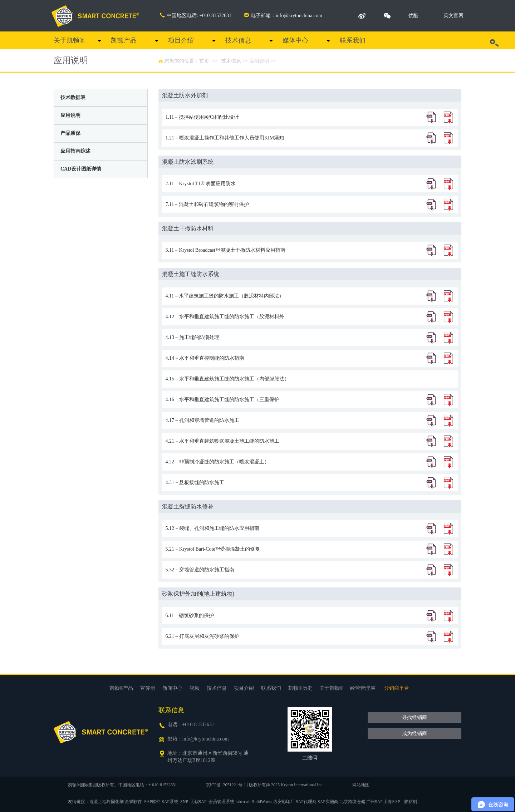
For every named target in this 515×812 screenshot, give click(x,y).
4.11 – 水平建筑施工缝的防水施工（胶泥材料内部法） (225, 296)
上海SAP (392, 802)
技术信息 (238, 40)
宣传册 (148, 688)
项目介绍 (181, 40)
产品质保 (70, 133)
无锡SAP (198, 802)
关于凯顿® (69, 40)
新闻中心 (172, 688)
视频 (195, 688)
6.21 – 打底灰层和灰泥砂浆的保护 (203, 636)
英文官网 (453, 16)
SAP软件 (152, 802)
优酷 (413, 16)
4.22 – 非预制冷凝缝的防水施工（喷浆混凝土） (218, 462)
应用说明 (259, 61)
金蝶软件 (133, 802)
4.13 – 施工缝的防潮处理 (193, 337)
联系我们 (353, 40)
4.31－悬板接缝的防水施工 (195, 483)
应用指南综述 (75, 151)
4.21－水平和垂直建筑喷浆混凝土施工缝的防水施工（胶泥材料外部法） (223, 444)
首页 (204, 61)
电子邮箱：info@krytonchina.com (283, 16)
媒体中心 (295, 40)
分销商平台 (397, 688)
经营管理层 (363, 688)
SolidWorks (262, 802)
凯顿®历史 (300, 688)
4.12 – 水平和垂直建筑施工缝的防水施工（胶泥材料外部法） (225, 320)
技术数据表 (73, 97)
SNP (184, 802)
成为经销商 (415, 734)
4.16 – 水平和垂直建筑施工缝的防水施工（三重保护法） (223, 403)
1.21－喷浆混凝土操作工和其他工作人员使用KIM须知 (225, 138)
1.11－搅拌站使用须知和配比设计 (202, 117)
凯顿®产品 (121, 688)
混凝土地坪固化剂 (107, 802)
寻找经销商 (415, 717)
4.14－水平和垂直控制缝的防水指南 (205, 358)
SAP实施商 (328, 802)
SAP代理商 (306, 802)
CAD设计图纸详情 (81, 169)
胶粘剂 (411, 802)
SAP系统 (170, 802)
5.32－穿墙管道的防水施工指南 (200, 570)
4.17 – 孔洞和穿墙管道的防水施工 (203, 420)
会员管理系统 (221, 802)
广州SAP (374, 802)
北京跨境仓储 (352, 802)
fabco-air (243, 802)
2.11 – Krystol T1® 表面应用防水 (201, 184)
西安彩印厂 (284, 802)
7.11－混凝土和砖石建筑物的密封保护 (207, 204)
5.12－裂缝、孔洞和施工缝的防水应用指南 (213, 528)
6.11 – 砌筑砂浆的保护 (190, 616)
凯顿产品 (124, 40)
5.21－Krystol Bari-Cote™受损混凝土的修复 (213, 549)
